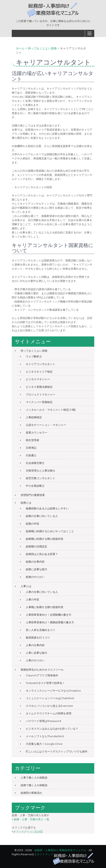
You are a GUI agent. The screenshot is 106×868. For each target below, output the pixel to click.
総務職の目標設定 (37, 546)
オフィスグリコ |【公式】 (29, 832)
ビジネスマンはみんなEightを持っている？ (52, 729)
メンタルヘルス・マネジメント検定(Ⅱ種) (51, 410)
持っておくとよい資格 (34, 351)
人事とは (26, 586)
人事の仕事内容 (35, 645)
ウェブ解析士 (34, 356)
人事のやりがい (35, 660)
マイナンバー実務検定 (39, 402)
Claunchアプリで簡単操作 (42, 675)
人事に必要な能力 (37, 653)
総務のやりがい (35, 577)
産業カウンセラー (37, 432)
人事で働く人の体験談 (34, 778)
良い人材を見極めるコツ (41, 630)
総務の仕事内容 (35, 562)
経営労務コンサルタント (41, 478)
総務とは (26, 503)
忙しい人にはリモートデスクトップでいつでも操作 (57, 751)
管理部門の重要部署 (33, 495)
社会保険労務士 (35, 463)
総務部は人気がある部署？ (42, 554)
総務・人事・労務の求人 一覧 (32, 819)
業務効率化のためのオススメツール (42, 670)
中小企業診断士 (35, 486)
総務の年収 (32, 524)
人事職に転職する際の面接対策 (45, 607)
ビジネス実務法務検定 (39, 387)
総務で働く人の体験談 (34, 785)
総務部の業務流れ (31, 793)
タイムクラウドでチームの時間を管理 (49, 713)
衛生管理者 (32, 440)
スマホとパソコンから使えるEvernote (49, 706)
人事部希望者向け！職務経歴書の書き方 (50, 622)
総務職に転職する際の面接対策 (45, 539)
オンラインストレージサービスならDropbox (53, 691)
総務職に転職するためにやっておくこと (50, 531)
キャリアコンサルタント (41, 364)
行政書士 (31, 455)
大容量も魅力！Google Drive (44, 744)
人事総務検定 (34, 417)
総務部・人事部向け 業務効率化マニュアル (60, 850)
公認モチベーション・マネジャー (46, 425)
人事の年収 (32, 599)
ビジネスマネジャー (38, 379)
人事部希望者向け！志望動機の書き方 (49, 615)
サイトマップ (45, 854)
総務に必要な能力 (37, 569)
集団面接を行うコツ (38, 637)
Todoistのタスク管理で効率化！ (45, 683)
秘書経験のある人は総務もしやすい (47, 508)
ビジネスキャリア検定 (39, 372)
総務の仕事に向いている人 (42, 516)
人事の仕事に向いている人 (42, 592)
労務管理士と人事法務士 (41, 471)
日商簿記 (31, 448)
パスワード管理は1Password (43, 721)
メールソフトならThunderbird (45, 736)
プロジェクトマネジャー (41, 394)
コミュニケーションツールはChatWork (50, 698)
